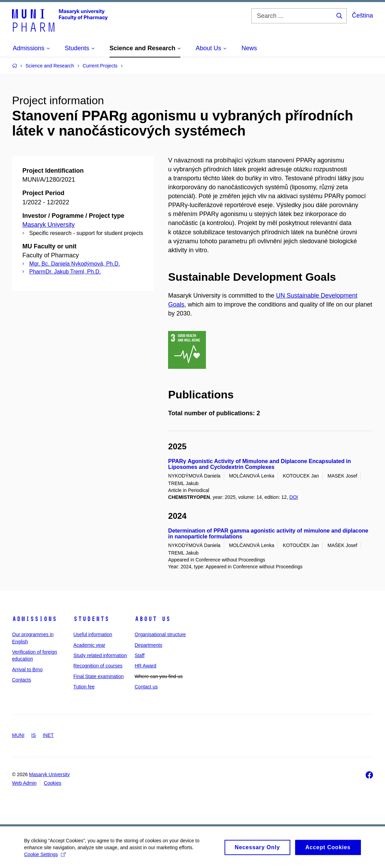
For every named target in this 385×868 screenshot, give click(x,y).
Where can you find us (159, 676)
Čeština (362, 15)
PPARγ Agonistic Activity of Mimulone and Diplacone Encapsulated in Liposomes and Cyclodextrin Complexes (259, 464)
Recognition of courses (98, 666)
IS (34, 735)
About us (153, 619)
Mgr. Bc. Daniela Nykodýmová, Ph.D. (75, 264)
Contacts (22, 680)
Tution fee (84, 687)
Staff (140, 655)
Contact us (146, 687)
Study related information (100, 655)
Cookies (53, 783)
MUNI (18, 735)
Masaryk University (49, 225)
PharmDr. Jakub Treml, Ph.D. (65, 272)
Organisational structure (160, 634)
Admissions (34, 619)
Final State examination (98, 676)
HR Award (145, 666)
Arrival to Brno (27, 669)
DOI (294, 497)
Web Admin (24, 783)
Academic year (89, 645)
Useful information (93, 634)
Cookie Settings (45, 858)
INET (48, 735)
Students (91, 619)
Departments (148, 645)
